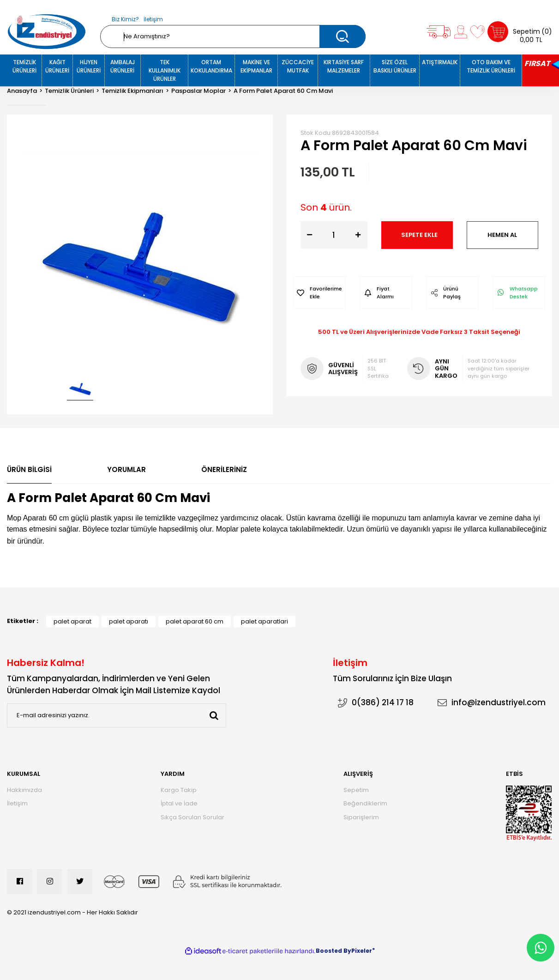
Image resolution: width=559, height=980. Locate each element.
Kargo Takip (179, 790)
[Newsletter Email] (117, 715)
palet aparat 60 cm (195, 621)
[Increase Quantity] (358, 235)
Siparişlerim (361, 817)
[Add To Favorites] (320, 293)
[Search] (233, 36)
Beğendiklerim (365, 803)
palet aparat (72, 621)
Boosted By (334, 951)
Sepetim (356, 790)
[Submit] (214, 715)
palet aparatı (129, 621)
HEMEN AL (502, 235)
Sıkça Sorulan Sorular (192, 817)
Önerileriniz (224, 469)
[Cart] (520, 32)
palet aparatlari (264, 621)
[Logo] (47, 32)
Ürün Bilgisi (29, 469)
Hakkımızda (24, 790)
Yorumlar (126, 469)
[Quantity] (334, 235)
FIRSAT (537, 64)
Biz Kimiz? (125, 19)
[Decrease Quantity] (310, 235)
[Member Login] (461, 32)
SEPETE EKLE (419, 235)
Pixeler (362, 951)
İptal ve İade (179, 803)
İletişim (153, 19)
